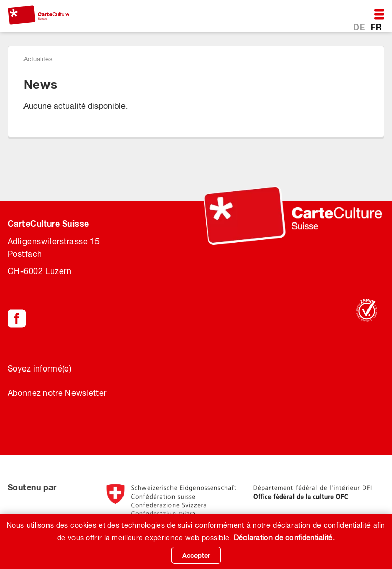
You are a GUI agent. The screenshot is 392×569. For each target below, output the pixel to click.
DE (360, 27)
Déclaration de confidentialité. (284, 538)
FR (376, 27)
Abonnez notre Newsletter (57, 393)
